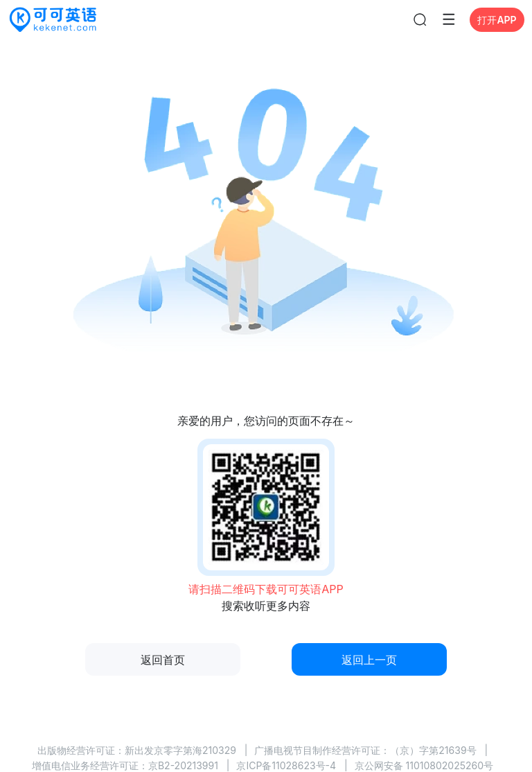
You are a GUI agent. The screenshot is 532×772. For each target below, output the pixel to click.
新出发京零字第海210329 (180, 750)
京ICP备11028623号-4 (286, 765)
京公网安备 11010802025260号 (424, 765)
